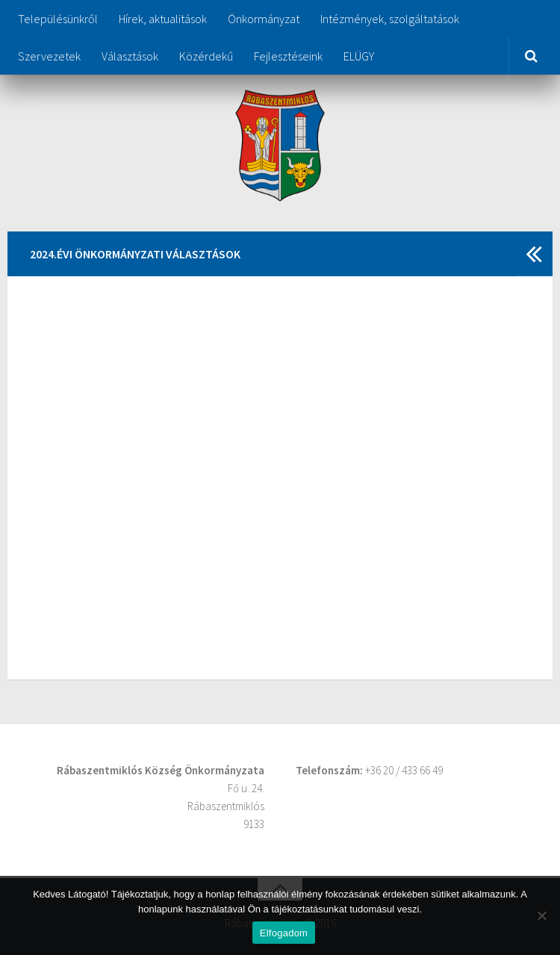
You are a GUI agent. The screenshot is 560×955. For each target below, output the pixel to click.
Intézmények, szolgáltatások (390, 19)
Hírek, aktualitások (163, 19)
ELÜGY (359, 56)
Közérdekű (206, 56)
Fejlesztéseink (288, 56)
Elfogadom (284, 933)
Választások (130, 56)
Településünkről (58, 19)
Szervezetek (49, 56)
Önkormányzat (264, 19)
